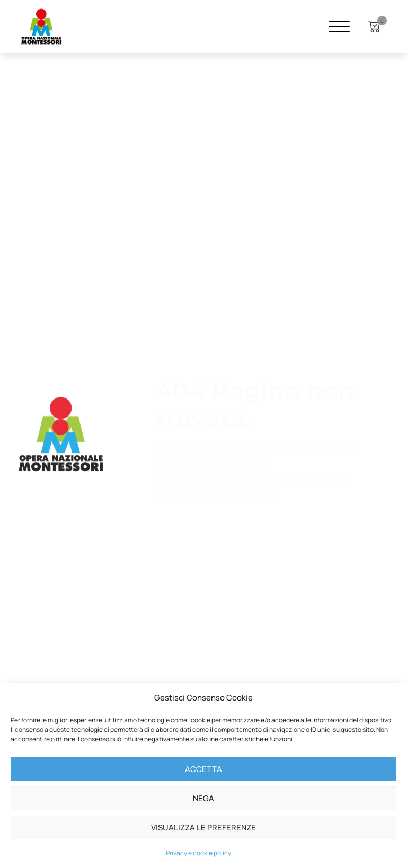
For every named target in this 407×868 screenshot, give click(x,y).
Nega (203, 798)
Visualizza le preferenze (203, 827)
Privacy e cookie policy (198, 853)
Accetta (203, 769)
